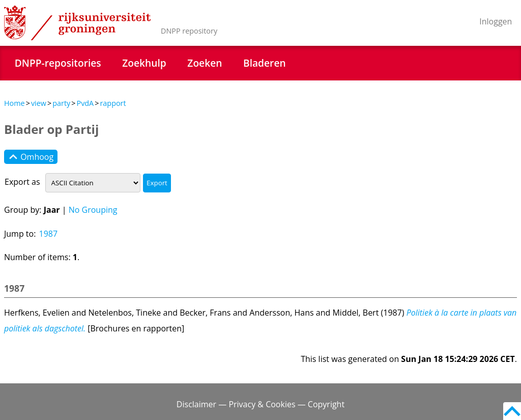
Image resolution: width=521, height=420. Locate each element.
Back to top (512, 411)
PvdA (85, 103)
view (39, 103)
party (61, 103)
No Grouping (93, 210)
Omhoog (31, 157)
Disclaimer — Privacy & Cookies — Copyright (260, 404)
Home (15, 103)
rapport (113, 103)
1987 (49, 234)
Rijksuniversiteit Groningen (77, 23)
